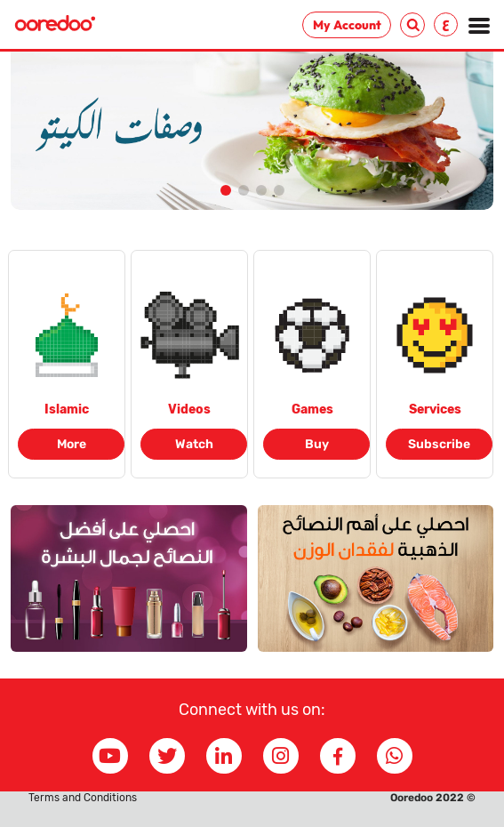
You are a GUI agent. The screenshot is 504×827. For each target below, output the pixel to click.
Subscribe (439, 444)
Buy (317, 444)
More (72, 444)
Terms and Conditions (83, 798)
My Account (347, 25)
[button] (226, 190)
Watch (194, 444)
